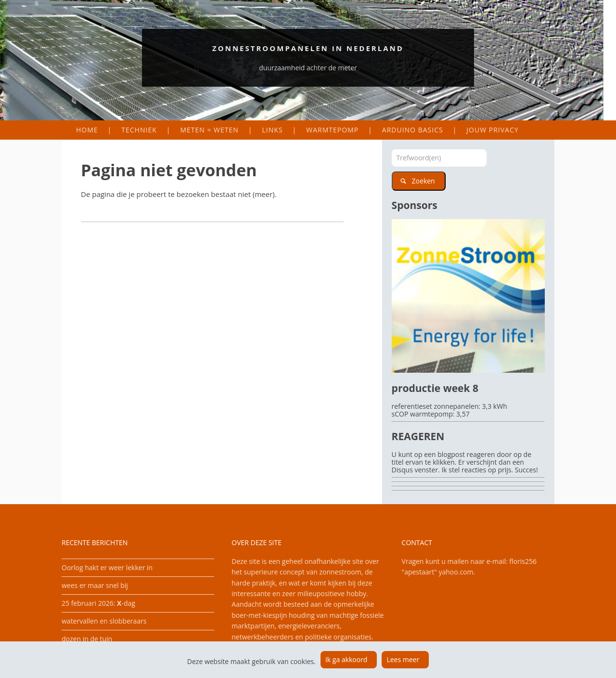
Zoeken (423, 181)
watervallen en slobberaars (104, 621)
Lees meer (403, 659)
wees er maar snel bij (95, 585)
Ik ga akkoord (346, 659)
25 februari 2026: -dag (98, 603)
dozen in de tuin (87, 639)
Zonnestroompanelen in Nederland (308, 48)
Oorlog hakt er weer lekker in (107, 567)
